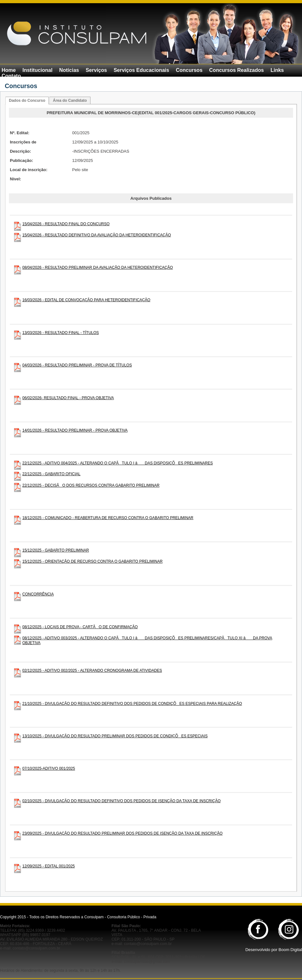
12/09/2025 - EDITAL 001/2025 (49, 866)
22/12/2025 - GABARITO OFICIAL (51, 474)
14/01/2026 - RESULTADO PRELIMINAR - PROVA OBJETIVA (75, 430)
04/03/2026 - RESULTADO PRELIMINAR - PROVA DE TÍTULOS (77, 365)
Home (9, 70)
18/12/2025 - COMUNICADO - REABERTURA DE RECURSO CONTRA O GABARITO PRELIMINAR (108, 518)
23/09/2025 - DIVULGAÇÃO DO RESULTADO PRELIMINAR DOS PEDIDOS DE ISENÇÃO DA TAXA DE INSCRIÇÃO (122, 833)
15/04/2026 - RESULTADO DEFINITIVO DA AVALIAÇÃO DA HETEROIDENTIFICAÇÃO (97, 235)
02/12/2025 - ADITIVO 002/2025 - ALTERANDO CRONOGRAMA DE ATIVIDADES (92, 671)
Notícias (69, 70)
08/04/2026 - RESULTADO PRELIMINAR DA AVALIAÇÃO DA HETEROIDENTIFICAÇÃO (98, 268)
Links (277, 70)
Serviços (96, 70)
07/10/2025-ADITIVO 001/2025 (49, 768)
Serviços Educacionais (141, 70)
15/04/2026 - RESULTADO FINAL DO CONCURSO (66, 224)
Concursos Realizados (237, 70)
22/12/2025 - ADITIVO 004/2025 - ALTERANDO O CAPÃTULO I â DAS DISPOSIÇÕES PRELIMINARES (118, 463)
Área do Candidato (70, 101)
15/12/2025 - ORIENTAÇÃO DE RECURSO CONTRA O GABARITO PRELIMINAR (92, 561)
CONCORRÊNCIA (38, 594)
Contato (11, 76)
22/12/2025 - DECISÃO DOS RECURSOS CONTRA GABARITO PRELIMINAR (91, 485)
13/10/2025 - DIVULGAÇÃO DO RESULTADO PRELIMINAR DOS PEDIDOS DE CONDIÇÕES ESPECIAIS (115, 736)
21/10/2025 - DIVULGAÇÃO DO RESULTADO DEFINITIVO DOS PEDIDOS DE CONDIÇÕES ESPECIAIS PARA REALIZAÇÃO (132, 704)
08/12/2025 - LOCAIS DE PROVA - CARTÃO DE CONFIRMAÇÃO (80, 627)
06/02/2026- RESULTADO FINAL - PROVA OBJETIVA (68, 398)
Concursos (189, 70)
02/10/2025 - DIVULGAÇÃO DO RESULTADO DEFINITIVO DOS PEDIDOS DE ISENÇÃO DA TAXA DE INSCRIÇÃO (122, 801)
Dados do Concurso (27, 101)
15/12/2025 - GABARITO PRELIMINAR (56, 550)
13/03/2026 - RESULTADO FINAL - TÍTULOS (61, 333)
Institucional (37, 70)
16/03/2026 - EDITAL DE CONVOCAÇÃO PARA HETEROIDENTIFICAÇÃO (86, 300)
